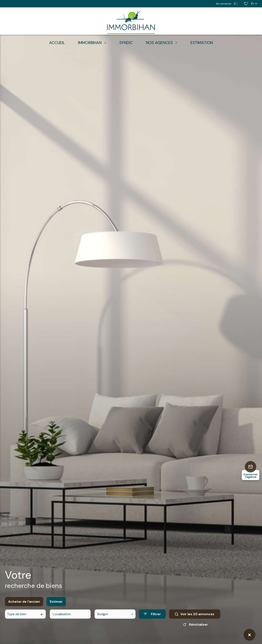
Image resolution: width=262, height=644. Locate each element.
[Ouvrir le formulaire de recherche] (152, 617)
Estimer (56, 604)
